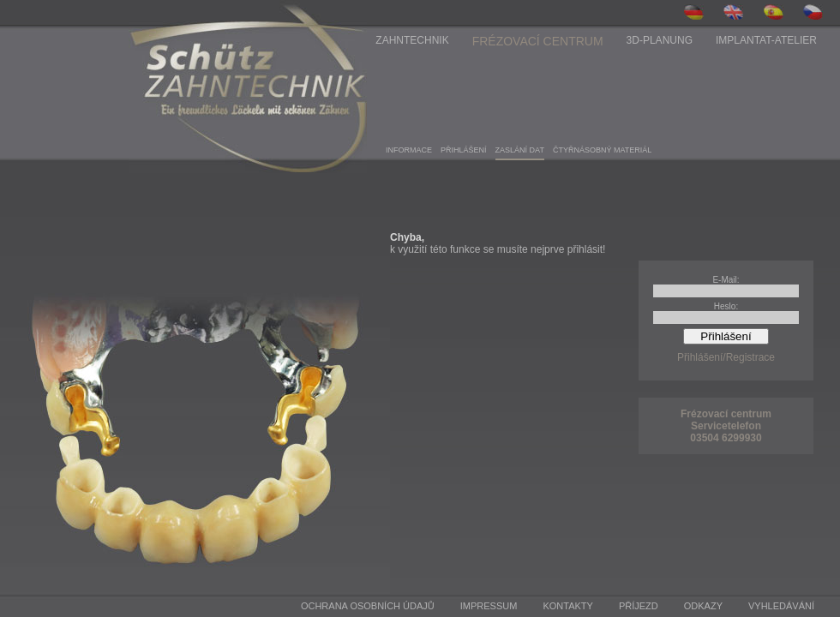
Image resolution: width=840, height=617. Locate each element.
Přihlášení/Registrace (726, 357)
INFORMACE (409, 150)
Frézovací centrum (538, 41)
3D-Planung (660, 40)
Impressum (489, 606)
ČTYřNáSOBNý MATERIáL (602, 150)
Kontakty (567, 606)
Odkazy (703, 606)
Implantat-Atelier (766, 40)
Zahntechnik (412, 40)
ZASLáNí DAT (520, 150)
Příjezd (639, 606)
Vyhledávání (781, 606)
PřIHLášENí (464, 150)
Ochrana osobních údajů (368, 606)
